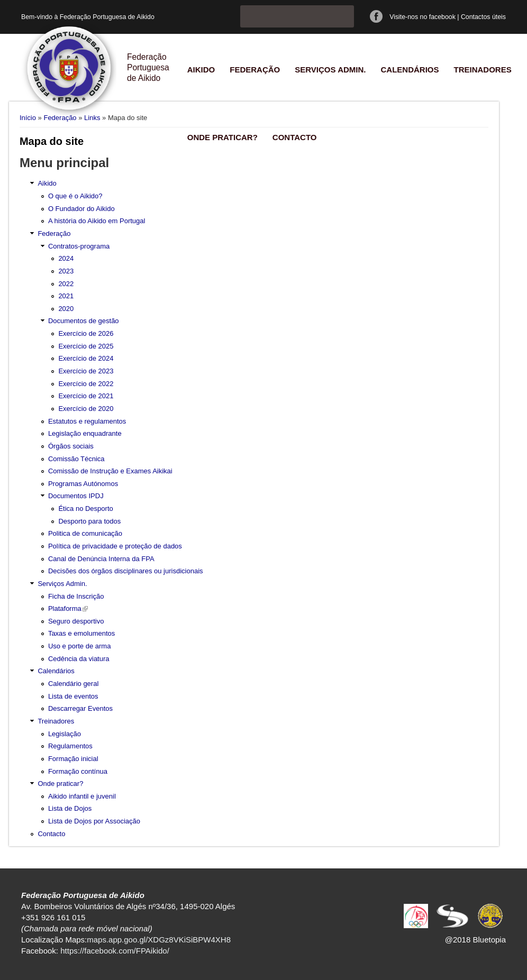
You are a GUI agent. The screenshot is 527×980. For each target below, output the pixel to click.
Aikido (201, 70)
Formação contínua (78, 771)
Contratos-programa (79, 246)
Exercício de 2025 (86, 346)
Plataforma (68, 608)
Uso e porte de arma (80, 646)
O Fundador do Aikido (81, 209)
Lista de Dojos (70, 808)
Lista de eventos (73, 696)
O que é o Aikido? (75, 196)
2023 (66, 271)
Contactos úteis (483, 17)
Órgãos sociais (71, 446)
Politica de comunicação (85, 533)
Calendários (410, 70)
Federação (255, 70)
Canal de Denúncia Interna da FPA (101, 559)
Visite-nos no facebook (422, 17)
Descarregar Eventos (80, 708)
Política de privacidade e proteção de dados (115, 546)
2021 (66, 296)
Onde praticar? (222, 137)
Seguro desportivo (76, 621)
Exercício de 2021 (86, 396)
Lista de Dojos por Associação (94, 821)
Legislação (65, 734)
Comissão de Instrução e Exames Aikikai (110, 471)
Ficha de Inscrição (76, 596)
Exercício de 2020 (86, 409)
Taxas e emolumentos (81, 633)
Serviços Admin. (330, 70)
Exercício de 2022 (86, 384)
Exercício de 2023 (86, 371)
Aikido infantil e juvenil (82, 796)
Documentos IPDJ (76, 496)
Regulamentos (70, 746)
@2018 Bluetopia (475, 940)
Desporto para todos (89, 521)
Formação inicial (73, 759)
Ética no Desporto (85, 509)
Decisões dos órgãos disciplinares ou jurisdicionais (126, 571)
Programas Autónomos (83, 484)
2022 (66, 284)
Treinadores (482, 70)
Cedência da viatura (79, 659)
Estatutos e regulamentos (87, 421)
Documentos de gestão (84, 321)
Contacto (295, 137)
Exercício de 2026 (86, 333)
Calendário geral (73, 684)
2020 (66, 309)
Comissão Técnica (76, 459)
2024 (66, 258)
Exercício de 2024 (86, 358)
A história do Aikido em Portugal (97, 221)
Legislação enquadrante (85, 433)
